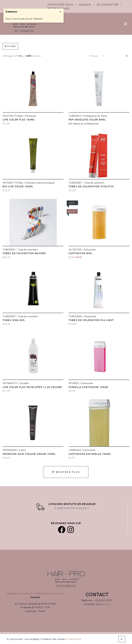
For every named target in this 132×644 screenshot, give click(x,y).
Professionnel (59, 8)
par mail (106, 604)
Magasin (85, 4)
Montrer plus (66, 472)
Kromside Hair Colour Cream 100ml (29, 454)
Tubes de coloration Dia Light (91, 320)
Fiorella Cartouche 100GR (88, 387)
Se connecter (108, 4)
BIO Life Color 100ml (18, 186)
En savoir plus (73, 639)
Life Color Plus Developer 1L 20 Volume (32, 387)
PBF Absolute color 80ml (87, 119)
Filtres (10, 46)
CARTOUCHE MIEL (81, 253)
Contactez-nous (60, 4)
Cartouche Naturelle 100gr (90, 454)
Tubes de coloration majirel (24, 253)
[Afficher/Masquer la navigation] (126, 24)
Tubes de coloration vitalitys (91, 186)
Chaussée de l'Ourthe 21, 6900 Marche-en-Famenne (35, 593)
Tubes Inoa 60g (14, 320)
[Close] (60, 11)
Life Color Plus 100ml (19, 119)
